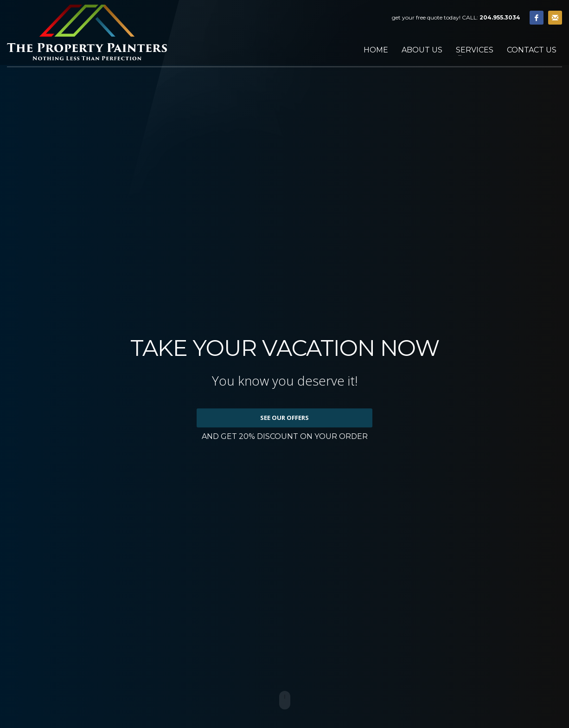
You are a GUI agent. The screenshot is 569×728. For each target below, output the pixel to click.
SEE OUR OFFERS (284, 418)
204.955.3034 (500, 17)
